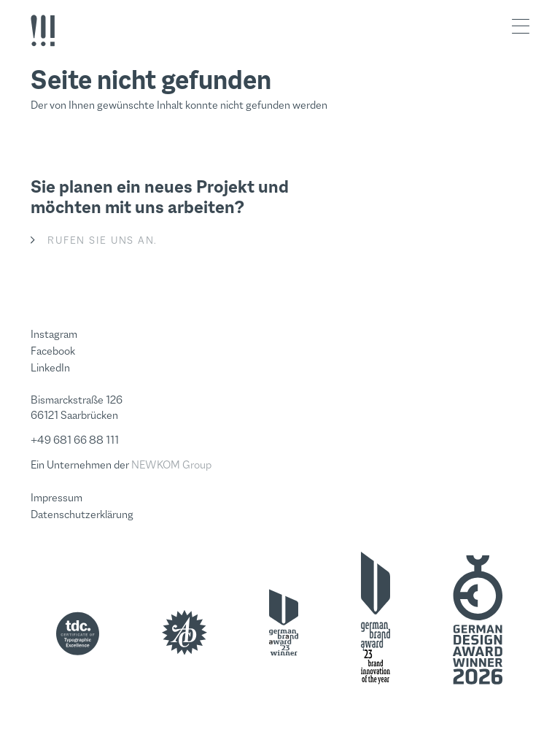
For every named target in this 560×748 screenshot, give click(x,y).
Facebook (53, 351)
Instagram (54, 334)
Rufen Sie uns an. (102, 240)
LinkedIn (50, 367)
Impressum (57, 497)
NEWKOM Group (171, 464)
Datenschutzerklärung (82, 514)
